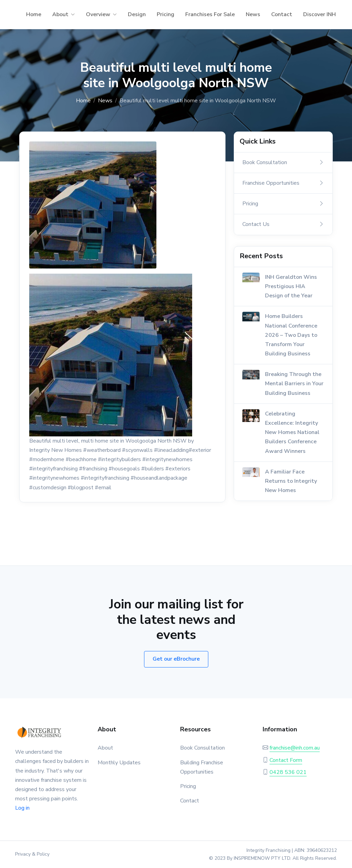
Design (137, 14)
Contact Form (286, 760)
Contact (282, 14)
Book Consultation (202, 748)
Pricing (166, 14)
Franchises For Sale (210, 14)
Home (34, 14)
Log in (22, 808)
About (60, 14)
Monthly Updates (119, 763)
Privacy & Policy (32, 854)
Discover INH (320, 14)
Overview (98, 14)
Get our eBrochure (176, 659)
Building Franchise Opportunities (202, 767)
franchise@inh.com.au (295, 748)
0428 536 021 (288, 772)
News (253, 14)
